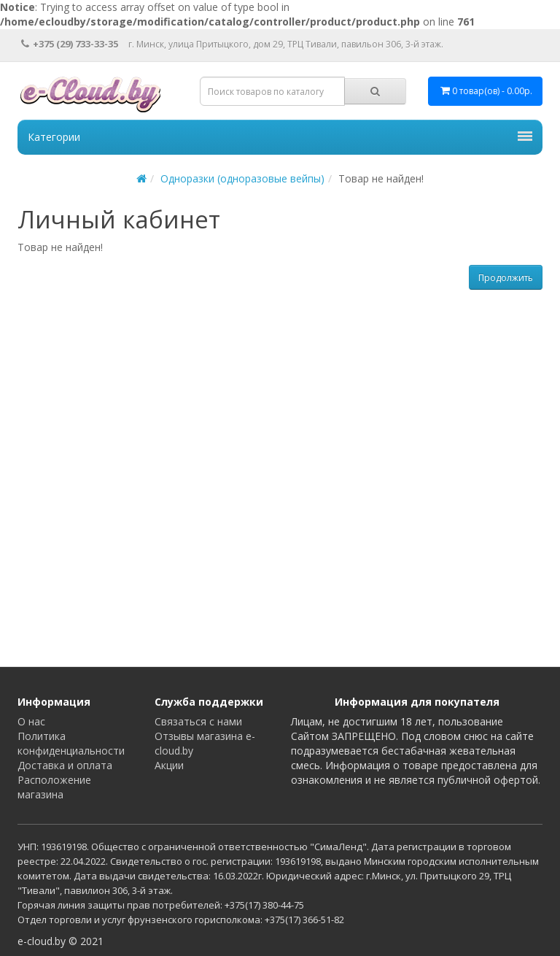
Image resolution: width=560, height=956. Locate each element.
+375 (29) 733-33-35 (70, 44)
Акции (169, 765)
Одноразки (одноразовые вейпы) (242, 178)
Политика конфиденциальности (71, 743)
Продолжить (506, 278)
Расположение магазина (54, 787)
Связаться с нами (198, 721)
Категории (280, 137)
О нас (31, 721)
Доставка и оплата (65, 765)
